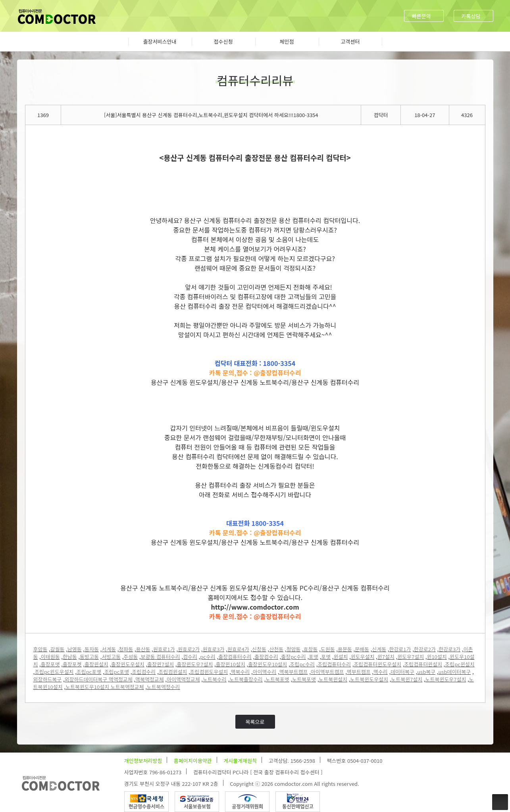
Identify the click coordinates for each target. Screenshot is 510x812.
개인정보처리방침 (143, 761)
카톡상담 (471, 16)
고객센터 (350, 41)
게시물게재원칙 (240, 761)
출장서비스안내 (160, 41)
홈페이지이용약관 (193, 761)
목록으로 (255, 722)
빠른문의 (421, 16)
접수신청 (223, 41)
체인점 (287, 41)
